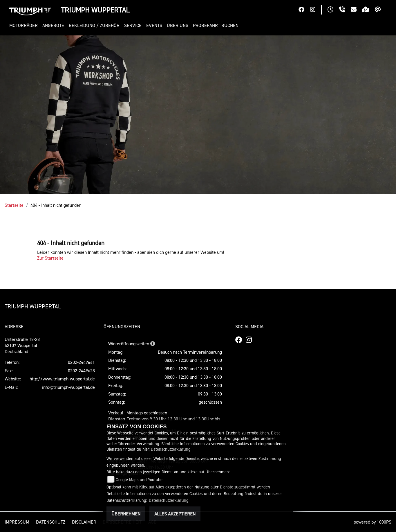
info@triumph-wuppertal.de (68, 387)
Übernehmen (126, 514)
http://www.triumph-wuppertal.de (62, 379)
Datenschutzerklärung (171, 449)
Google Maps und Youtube (139, 480)
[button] (25, 25)
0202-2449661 (81, 362)
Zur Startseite (50, 258)
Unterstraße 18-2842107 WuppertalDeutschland (22, 345)
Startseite (14, 205)
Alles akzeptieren (175, 514)
